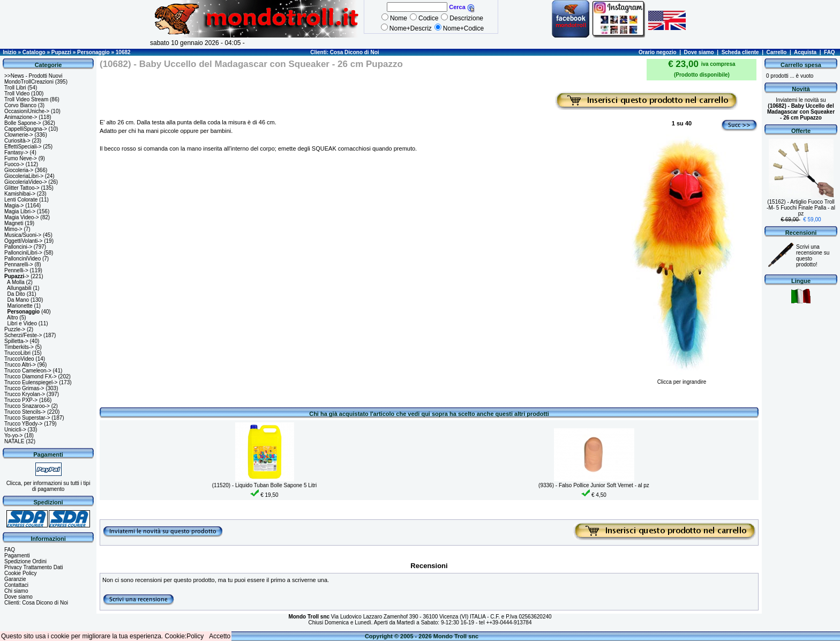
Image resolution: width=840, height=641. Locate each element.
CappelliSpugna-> (26, 129)
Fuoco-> (14, 164)
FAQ (830, 52)
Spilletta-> (16, 341)
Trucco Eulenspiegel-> (31, 382)
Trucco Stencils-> (25, 412)
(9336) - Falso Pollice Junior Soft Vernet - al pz (594, 485)
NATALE (14, 441)
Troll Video (17, 94)
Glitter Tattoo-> (22, 188)
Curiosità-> (17, 141)
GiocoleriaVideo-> (26, 182)
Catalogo (34, 52)
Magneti (14, 223)
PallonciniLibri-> (23, 253)
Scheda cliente (740, 52)
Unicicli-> (15, 430)
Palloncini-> (18, 247)
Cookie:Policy (185, 636)
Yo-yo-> (13, 435)
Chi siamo (16, 591)
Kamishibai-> (20, 194)
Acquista (805, 52)
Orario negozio (658, 52)
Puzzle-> (15, 329)
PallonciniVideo (22, 259)
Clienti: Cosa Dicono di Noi (344, 52)
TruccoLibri (17, 353)
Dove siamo (699, 52)
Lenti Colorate (21, 200)
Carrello (777, 52)
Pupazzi (61, 52)
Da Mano (18, 300)
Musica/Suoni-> (23, 235)
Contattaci (16, 585)
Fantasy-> (16, 152)
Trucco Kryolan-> (25, 394)
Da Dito (16, 294)
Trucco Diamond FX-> (31, 377)
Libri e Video (22, 323)
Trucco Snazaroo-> (27, 406)
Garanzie (15, 579)
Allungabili (19, 288)
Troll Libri (15, 88)
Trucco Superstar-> (27, 418)
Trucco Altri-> (20, 365)
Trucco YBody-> (23, 424)
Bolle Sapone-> (23, 123)
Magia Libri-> (20, 211)
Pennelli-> (16, 270)
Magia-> (14, 206)
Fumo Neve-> (21, 158)
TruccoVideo (19, 359)
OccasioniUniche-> (27, 111)
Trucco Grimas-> (24, 388)
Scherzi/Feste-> (23, 335)
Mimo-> (13, 229)
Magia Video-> (22, 217)
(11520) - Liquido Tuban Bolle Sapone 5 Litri (265, 485)
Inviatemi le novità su (801, 109)
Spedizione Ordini (25, 561)
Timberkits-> (19, 347)
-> (17, 276)
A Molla (16, 282)
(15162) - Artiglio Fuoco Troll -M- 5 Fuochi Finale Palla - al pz (801, 208)
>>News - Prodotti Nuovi (33, 76)
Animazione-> (21, 117)
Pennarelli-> (19, 264)
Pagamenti (17, 556)
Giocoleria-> (19, 170)
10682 (123, 52)
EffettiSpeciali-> (23, 147)
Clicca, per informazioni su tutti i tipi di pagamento (48, 486)
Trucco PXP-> (21, 400)
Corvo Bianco (20, 105)
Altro (13, 318)
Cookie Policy (21, 573)
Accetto (220, 636)
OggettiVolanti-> (23, 241)
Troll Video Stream (26, 99)
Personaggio (93, 52)
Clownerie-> (19, 135)
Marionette (20, 306)
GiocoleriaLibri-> (24, 176)
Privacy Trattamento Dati (33, 567)
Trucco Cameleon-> (28, 371)
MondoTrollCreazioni (29, 82)
